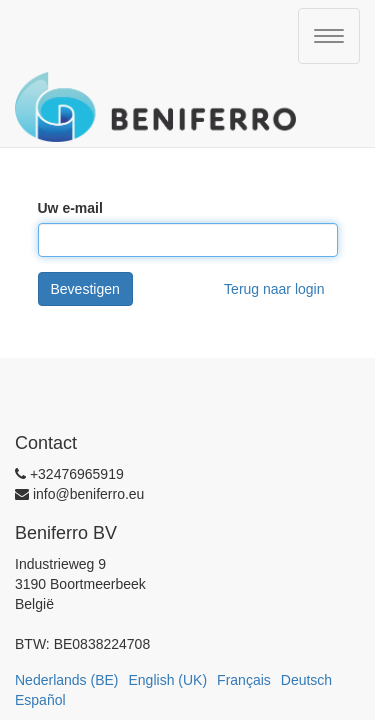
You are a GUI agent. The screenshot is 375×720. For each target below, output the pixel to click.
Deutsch (306, 680)
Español (40, 700)
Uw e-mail (70, 208)
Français (244, 680)
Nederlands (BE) (67, 680)
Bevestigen (85, 289)
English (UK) (168, 680)
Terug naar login (274, 289)
